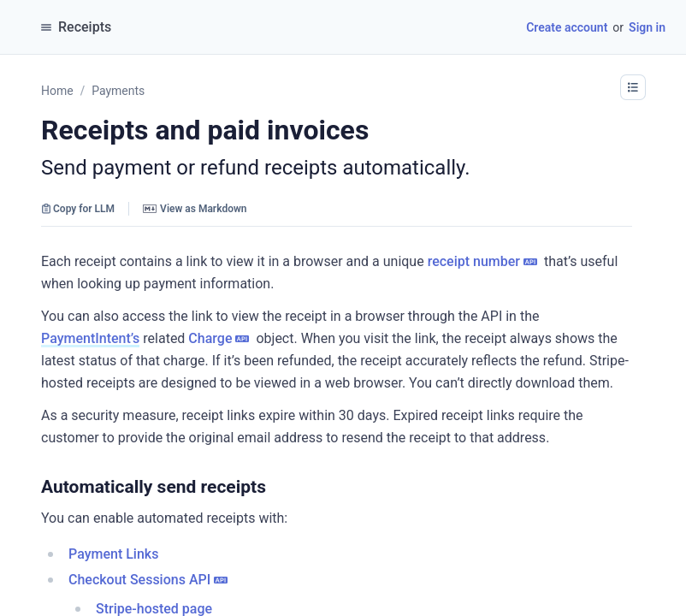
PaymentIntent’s (90, 338)
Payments (118, 91)
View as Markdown (195, 209)
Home (57, 91)
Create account (567, 27)
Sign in (647, 27)
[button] (633, 87)
